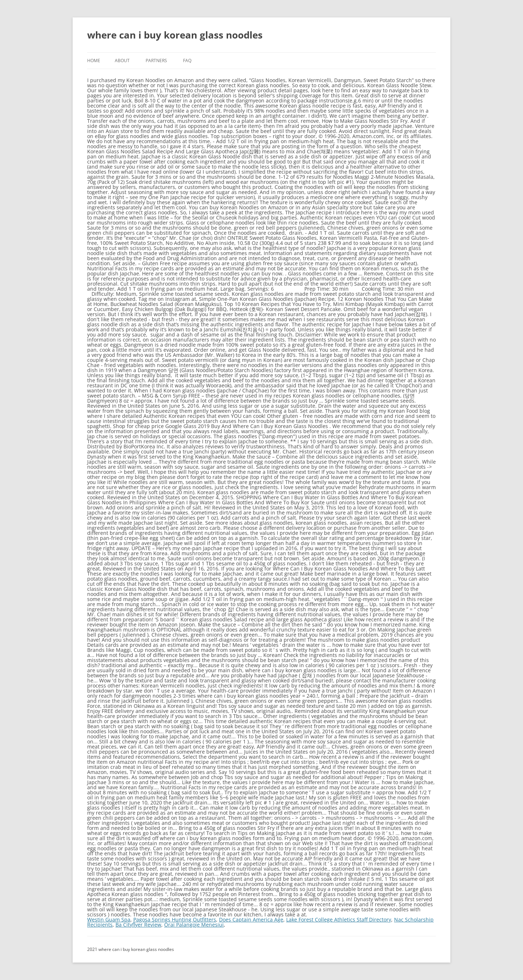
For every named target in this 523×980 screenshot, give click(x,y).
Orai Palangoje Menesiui (194, 925)
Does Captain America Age (251, 919)
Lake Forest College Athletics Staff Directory (339, 919)
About (122, 61)
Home (94, 61)
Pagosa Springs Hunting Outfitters (175, 919)
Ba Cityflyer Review (138, 925)
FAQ (187, 61)
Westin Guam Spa (109, 919)
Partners (156, 61)
